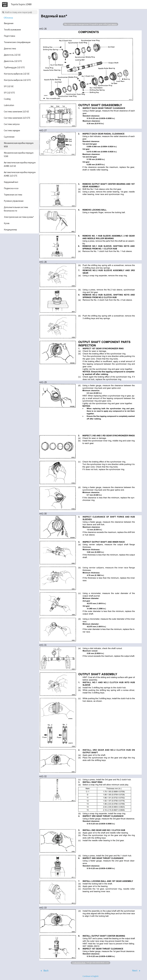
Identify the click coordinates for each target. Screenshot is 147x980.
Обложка (8, 18)
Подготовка (9, 36)
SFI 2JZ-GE (9, 86)
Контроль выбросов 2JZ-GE (17, 74)
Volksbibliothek (79, 963)
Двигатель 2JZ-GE (12, 55)
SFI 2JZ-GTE (9, 93)
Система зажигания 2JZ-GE (16, 112)
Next (135, 971)
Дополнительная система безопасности (16, 209)
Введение (9, 23)
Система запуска (12, 124)
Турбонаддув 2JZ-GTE (14, 67)
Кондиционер (10, 230)
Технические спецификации (17, 42)
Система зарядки (12, 130)
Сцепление (9, 137)
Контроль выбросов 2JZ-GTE (17, 80)
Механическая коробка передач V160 (19, 154)
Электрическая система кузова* (19, 217)
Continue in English (91, 976)
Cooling (7, 99)
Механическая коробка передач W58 (19, 145)
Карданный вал (11, 182)
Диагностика (10, 48)
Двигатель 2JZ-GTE (13, 61)
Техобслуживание (12, 30)
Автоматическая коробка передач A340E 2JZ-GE (20, 164)
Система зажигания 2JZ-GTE (17, 118)
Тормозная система (13, 195)
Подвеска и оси (11, 188)
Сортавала (112, 24)
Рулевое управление (14, 201)
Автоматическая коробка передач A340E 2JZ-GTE (20, 174)
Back (46, 971)
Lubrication (9, 105)
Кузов (7, 223)
